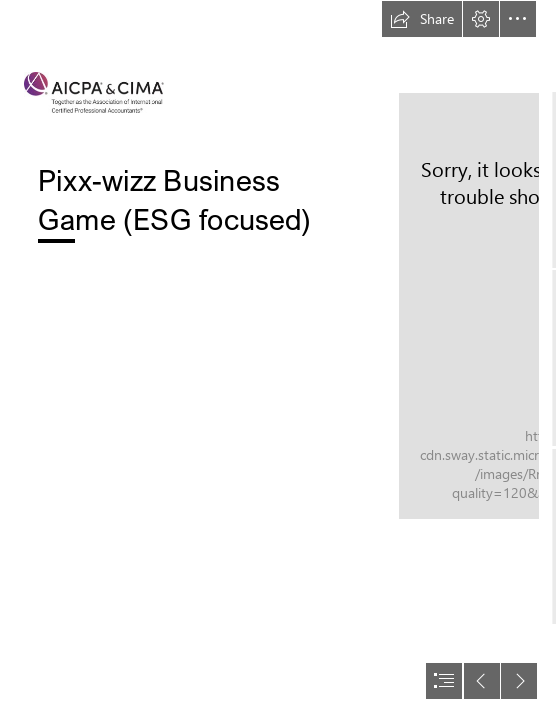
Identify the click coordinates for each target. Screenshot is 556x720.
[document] (278, 360)
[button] (422, 19)
